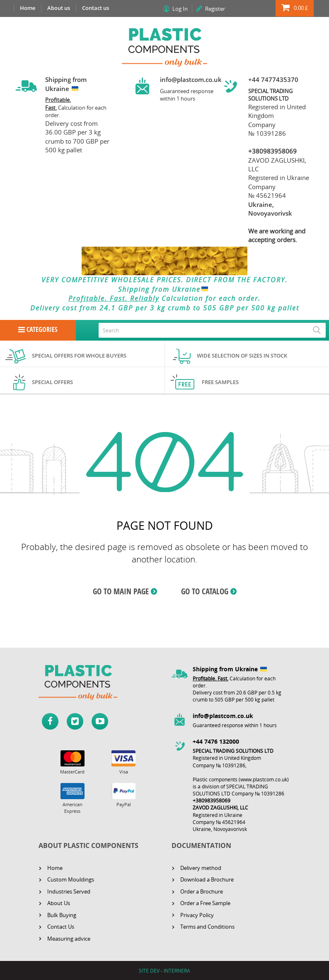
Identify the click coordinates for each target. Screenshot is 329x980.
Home (28, 8)
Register (215, 9)
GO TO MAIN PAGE (121, 591)
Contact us (96, 8)
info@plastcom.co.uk (191, 79)
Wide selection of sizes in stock (242, 355)
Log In (180, 9)
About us (59, 8)
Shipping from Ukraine (165, 289)
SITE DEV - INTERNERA (164, 971)
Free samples (220, 382)
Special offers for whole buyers (79, 355)
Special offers (52, 382)
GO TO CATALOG (205, 591)
